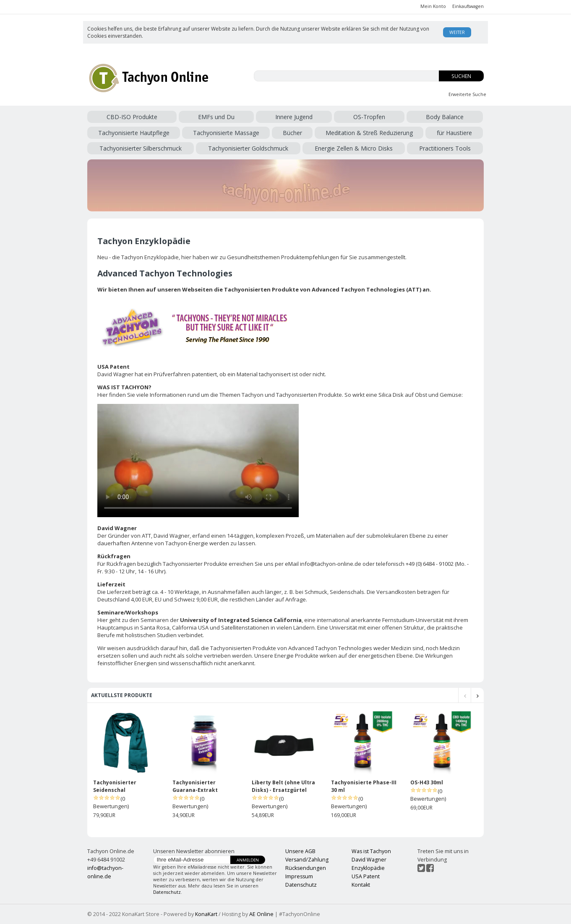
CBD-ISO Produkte (132, 117)
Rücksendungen (306, 868)
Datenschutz (167, 892)
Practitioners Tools (445, 148)
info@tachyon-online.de (331, 564)
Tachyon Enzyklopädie (150, 257)
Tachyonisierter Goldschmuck (248, 148)
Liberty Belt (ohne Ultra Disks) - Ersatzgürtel (283, 786)
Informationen (168, 395)
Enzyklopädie (368, 868)
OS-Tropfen (369, 117)
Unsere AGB (300, 851)
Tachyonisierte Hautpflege (134, 133)
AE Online (261, 914)
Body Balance (445, 117)
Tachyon (253, 395)
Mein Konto (433, 6)
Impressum (299, 876)
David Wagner (172, 536)
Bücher (292, 133)
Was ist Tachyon (371, 851)
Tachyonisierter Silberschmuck (141, 148)
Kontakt (361, 885)
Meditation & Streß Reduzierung (369, 133)
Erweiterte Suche (467, 94)
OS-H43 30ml (427, 782)
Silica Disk (391, 395)
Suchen (461, 76)
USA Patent (366, 876)
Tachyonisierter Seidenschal (115, 786)
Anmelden (248, 860)
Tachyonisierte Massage (226, 133)
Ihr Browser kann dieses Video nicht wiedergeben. (198, 461)
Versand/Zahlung (307, 860)
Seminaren (155, 620)
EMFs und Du (216, 117)
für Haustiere (454, 133)
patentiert (204, 374)
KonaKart (206, 914)
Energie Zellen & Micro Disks (354, 148)
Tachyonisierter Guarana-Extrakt (195, 786)
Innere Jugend (294, 117)
